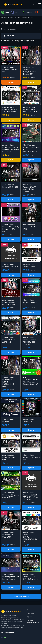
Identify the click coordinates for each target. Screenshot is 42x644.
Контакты (30, 610)
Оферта (29, 617)
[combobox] (24, 41)
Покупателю (31, 613)
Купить (11, 82)
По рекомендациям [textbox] (24, 41)
